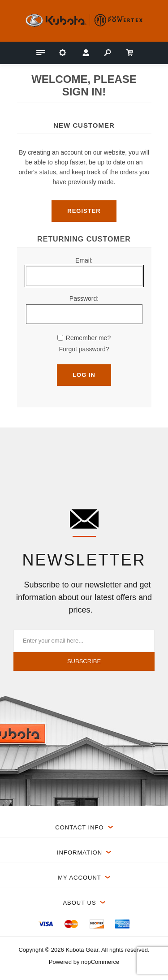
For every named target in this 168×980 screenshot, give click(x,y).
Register (84, 211)
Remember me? (88, 338)
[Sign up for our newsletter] (84, 641)
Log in (84, 375)
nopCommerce (100, 962)
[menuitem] (46, 924)
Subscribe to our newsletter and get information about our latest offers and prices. (84, 597)
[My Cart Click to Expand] (129, 53)
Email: (84, 260)
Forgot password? (84, 349)
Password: (84, 298)
